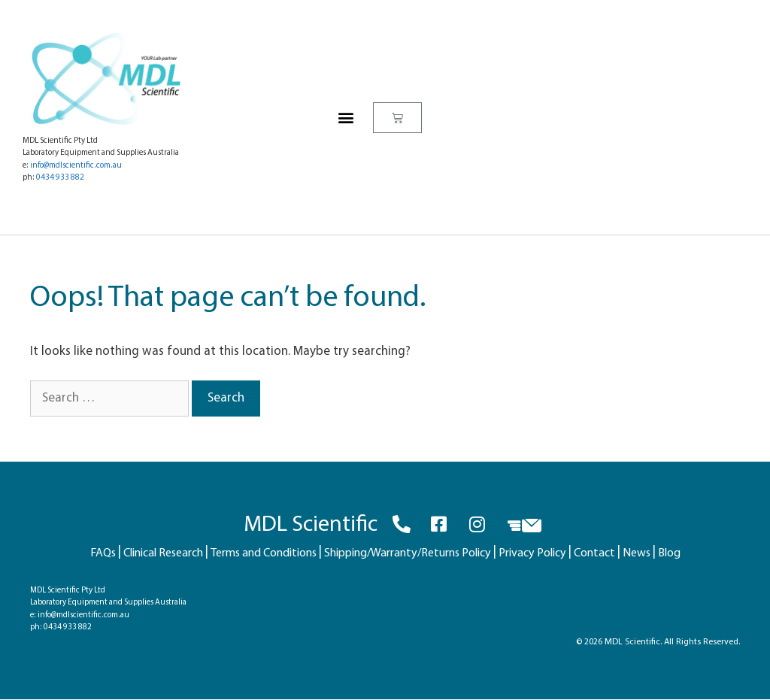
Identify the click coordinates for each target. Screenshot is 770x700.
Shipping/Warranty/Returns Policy (408, 553)
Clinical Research (163, 553)
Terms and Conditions (264, 553)
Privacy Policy (532, 553)
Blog (669, 553)
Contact (594, 553)
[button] (346, 118)
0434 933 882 (60, 178)
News (637, 553)
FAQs (103, 553)
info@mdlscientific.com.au (76, 166)
